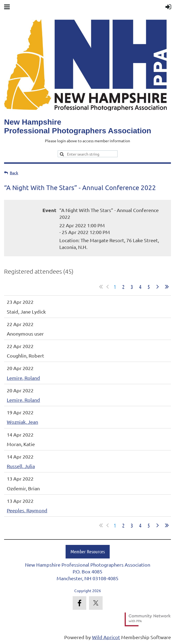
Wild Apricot (106, 637)
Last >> (167, 287)
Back (14, 173)
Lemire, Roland (23, 378)
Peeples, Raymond (27, 510)
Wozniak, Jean (22, 422)
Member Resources (88, 551)
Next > (158, 287)
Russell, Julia (21, 466)
